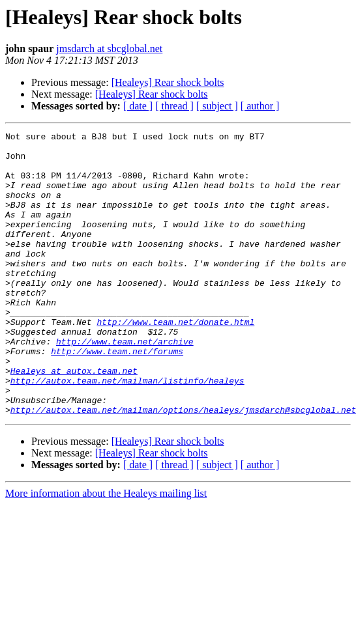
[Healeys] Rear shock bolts (168, 82)
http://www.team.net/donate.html (175, 361)
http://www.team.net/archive (125, 384)
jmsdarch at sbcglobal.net (109, 49)
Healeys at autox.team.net (74, 419)
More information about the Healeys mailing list (106, 550)
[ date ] (138, 106)
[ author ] (260, 106)
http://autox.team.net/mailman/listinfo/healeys (127, 431)
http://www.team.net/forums (117, 396)
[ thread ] (174, 106)
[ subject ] (217, 106)
